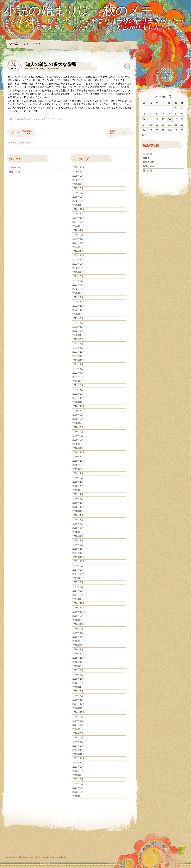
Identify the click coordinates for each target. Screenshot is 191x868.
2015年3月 (78, 691)
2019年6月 (78, 478)
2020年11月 (78, 406)
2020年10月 (78, 411)
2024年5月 (78, 239)
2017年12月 (78, 553)
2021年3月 (78, 390)
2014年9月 (78, 717)
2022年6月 (78, 327)
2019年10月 (78, 461)
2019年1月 (78, 499)
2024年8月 (78, 226)
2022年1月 (78, 348)
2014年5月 (78, 733)
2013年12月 (78, 754)
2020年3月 (78, 440)
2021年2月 (78, 394)
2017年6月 (78, 578)
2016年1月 (78, 649)
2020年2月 (78, 444)
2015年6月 (78, 679)
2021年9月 (78, 364)
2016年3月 (78, 641)
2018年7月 (78, 524)
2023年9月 (78, 264)
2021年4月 (78, 385)
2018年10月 (78, 511)
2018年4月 (78, 536)
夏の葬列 (147, 171)
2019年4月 (78, 486)
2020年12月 (78, 402)
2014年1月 (78, 750)
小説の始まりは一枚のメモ (79, 11)
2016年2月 (78, 645)
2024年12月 (78, 209)
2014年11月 (78, 708)
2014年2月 (78, 746)
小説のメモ (15, 167)
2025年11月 (78, 167)
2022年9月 (78, 314)
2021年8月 (78, 369)
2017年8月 (78, 570)
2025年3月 (78, 197)
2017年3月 (78, 591)
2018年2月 (78, 545)
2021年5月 (78, 381)
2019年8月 (78, 469)
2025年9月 (78, 176)
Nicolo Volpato (59, 857)
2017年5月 (78, 582)
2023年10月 (78, 260)
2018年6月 (78, 528)
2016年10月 (78, 612)
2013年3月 (78, 792)
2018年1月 (78, 549)
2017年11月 (78, 557)
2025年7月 (78, 184)
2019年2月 (78, 494)
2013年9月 (78, 767)
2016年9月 (78, 616)
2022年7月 (78, 323)
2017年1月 (78, 599)
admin (56, 69)
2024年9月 (78, 222)
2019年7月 (78, 473)
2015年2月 (78, 696)
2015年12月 (78, 654)
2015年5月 (78, 683)
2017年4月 (78, 587)
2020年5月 (78, 432)
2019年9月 (78, 465)
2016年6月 (78, 629)
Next (122, 132)
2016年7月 (78, 624)
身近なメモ (26, 119)
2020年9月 (78, 415)
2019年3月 (78, 490)
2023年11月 (78, 255)
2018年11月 (78, 507)
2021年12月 (78, 352)
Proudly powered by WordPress (19, 857)
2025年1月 (78, 205)
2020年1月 (78, 448)
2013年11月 (78, 758)
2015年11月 (78, 658)
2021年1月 (78, 398)
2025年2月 (78, 201)
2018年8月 (78, 520)
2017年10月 (78, 561)
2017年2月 (78, 595)
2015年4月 (78, 687)
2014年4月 (78, 737)
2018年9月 (78, 515)
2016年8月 (78, 620)
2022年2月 (78, 344)
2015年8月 (78, 670)
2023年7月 (78, 272)
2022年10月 (78, 310)
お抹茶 (146, 158)
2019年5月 (78, 482)
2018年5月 (78, 532)
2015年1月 (78, 700)
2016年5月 (78, 633)
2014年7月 (78, 725)
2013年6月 (78, 779)
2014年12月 (78, 704)
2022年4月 (78, 335)
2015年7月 (78, 675)
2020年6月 (78, 427)
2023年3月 (78, 289)
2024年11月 (78, 214)
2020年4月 (78, 436)
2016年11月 (78, 608)
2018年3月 (78, 540)
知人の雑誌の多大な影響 (126, 65)
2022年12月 (78, 302)
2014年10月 (78, 712)
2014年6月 (78, 729)
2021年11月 (78, 356)
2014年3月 (78, 742)
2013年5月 (78, 784)
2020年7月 (78, 423)
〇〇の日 (147, 154)
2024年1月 (78, 251)
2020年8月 (78, 419)
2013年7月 (78, 775)
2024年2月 (78, 247)
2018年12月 (78, 503)
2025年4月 (78, 193)
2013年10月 (78, 763)
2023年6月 (78, 276)
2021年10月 (78, 360)
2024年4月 (78, 243)
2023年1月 (78, 297)
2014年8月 (78, 721)
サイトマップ (31, 44)
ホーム (13, 44)
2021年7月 (78, 373)
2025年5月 (78, 188)
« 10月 (143, 135)
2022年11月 (78, 306)
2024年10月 (78, 218)
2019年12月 (78, 452)
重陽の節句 (148, 162)
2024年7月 (78, 230)
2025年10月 (78, 172)
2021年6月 (78, 377)
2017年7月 (78, 574)
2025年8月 (78, 180)
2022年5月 (78, 331)
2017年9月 (78, 566)
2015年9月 (78, 666)
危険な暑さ (148, 166)
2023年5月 (78, 281)
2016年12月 (78, 603)
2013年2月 (78, 796)
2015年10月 (78, 662)
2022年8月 (78, 318)
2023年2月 (78, 293)
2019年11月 (78, 457)
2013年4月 (78, 788)
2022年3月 (78, 339)
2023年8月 (78, 268)
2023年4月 (78, 285)
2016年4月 (78, 637)
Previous (19, 132)
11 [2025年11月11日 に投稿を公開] (151, 119)
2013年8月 (78, 771)
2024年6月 (78, 235)
